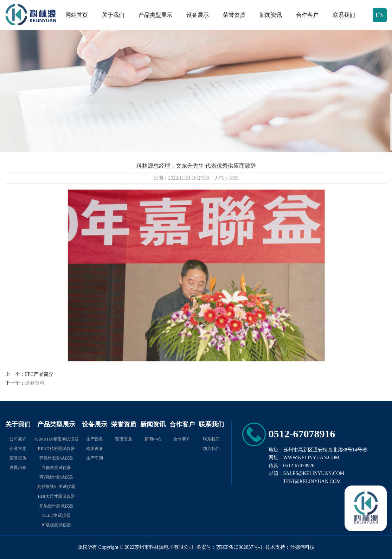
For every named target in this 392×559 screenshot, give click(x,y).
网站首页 (77, 15)
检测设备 (95, 449)
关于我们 (113, 15)
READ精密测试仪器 (56, 449)
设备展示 (198, 15)
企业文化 (18, 449)
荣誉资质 (234, 15)
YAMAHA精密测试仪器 (56, 439)
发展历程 (18, 468)
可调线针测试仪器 (56, 477)
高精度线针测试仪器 (56, 487)
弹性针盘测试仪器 (56, 458)
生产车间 (95, 458)
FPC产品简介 (39, 374)
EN (380, 15)
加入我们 (211, 449)
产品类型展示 (155, 15)
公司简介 (18, 439)
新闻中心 (153, 439)
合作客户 (307, 15)
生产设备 (95, 439)
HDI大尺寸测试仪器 (56, 496)
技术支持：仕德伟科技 (290, 547)
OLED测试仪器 (56, 515)
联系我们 (344, 15)
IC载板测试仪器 (56, 525)
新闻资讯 (271, 15)
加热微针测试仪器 (56, 506)
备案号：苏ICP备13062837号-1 (229, 547)
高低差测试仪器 (56, 468)
